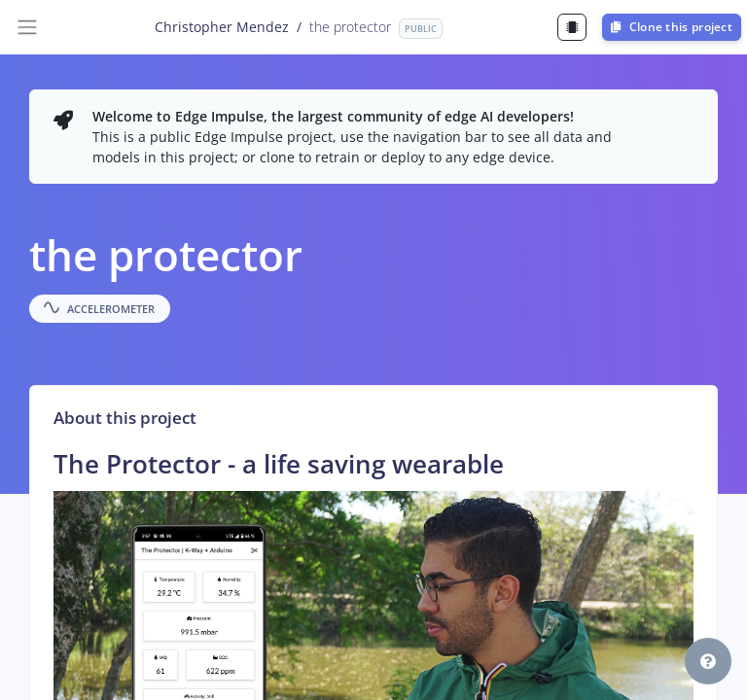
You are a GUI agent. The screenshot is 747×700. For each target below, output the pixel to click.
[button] (708, 661)
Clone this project (672, 27)
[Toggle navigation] (27, 27)
